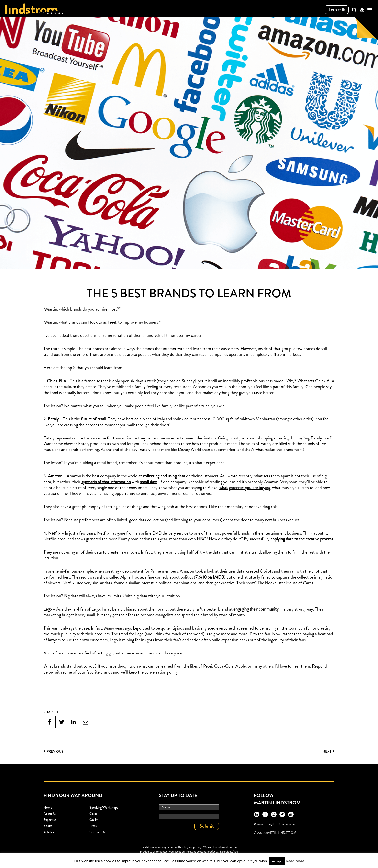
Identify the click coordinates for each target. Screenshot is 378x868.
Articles (49, 832)
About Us (50, 814)
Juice (291, 824)
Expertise (50, 820)
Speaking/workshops (104, 807)
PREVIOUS (53, 751)
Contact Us (97, 832)
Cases (93, 814)
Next (328, 751)
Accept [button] (277, 861)
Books (48, 826)
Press (93, 826)
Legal (271, 824)
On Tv (94, 820)
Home (48, 807)
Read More (295, 861)
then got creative (220, 583)
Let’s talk (337, 10)
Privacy (258, 824)
